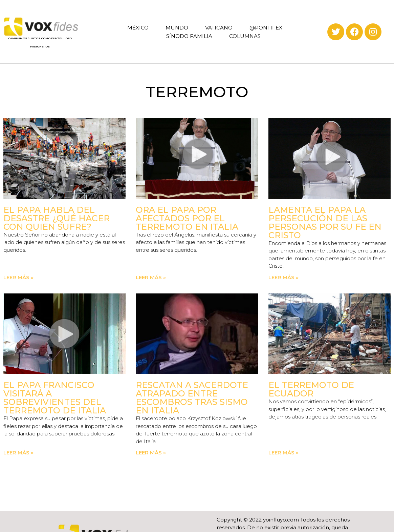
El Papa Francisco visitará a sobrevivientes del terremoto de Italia (55, 398)
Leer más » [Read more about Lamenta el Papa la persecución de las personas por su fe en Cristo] (283, 277)
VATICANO (219, 28)
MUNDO (177, 28)
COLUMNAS (245, 36)
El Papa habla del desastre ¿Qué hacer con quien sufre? (57, 218)
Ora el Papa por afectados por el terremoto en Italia (187, 218)
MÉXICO (138, 28)
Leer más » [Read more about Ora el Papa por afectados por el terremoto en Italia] (151, 277)
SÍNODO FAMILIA (189, 36)
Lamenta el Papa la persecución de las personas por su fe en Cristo (325, 222)
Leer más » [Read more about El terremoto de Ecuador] (283, 453)
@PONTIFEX (266, 28)
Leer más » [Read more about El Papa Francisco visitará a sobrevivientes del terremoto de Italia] (18, 453)
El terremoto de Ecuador (311, 389)
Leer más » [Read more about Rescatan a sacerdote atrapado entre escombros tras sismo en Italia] (151, 453)
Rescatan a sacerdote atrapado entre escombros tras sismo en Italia (192, 398)
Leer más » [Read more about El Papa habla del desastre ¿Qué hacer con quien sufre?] (18, 277)
